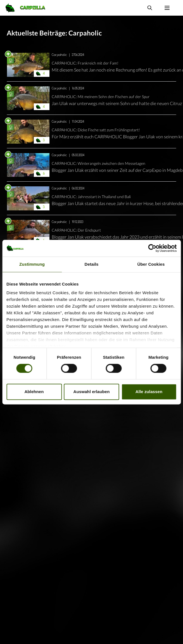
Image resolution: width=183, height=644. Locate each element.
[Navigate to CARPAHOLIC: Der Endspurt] (28, 232)
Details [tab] (92, 264)
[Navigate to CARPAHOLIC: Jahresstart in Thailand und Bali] (28, 198)
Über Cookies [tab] (151, 264)
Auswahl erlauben (92, 392)
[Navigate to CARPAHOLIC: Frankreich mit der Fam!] (28, 65)
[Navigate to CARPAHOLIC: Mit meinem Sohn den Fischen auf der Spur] (28, 98)
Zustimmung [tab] (32, 264)
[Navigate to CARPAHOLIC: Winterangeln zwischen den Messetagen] (28, 165)
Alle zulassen (149, 392)
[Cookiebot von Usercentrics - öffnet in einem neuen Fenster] (152, 248)
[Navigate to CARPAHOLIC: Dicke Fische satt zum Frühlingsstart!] (28, 132)
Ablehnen (34, 392)
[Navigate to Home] (28, 8)
